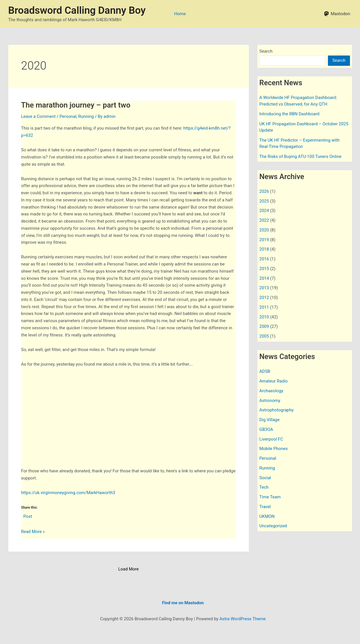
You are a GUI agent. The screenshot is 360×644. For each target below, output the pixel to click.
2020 (264, 230)
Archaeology (271, 391)
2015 (264, 269)
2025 (264, 201)
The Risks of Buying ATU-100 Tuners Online (301, 156)
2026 (264, 191)
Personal (68, 116)
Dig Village (270, 420)
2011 (264, 307)
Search (266, 51)
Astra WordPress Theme (243, 619)
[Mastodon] (337, 14)
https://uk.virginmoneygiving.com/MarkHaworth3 (68, 493)
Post (28, 516)
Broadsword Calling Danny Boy (77, 10)
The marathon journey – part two (76, 105)
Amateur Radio (274, 381)
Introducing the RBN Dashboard (290, 114)
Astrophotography (277, 410)
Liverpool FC (271, 439)
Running (86, 116)
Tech (264, 487)
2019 (264, 240)
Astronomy (270, 401)
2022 (264, 220)
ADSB (265, 371)
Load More (129, 569)
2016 (264, 259)
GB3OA (266, 429)
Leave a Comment (39, 116)
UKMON (267, 516)
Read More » (33, 532)
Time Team (270, 497)
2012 (264, 298)
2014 (264, 278)
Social (265, 478)
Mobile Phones (274, 449)
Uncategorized (273, 526)
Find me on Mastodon (183, 603)
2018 (264, 249)
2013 (264, 288)
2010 (264, 317)
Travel (265, 507)
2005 (264, 336)
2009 (264, 326)
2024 (264, 211)
